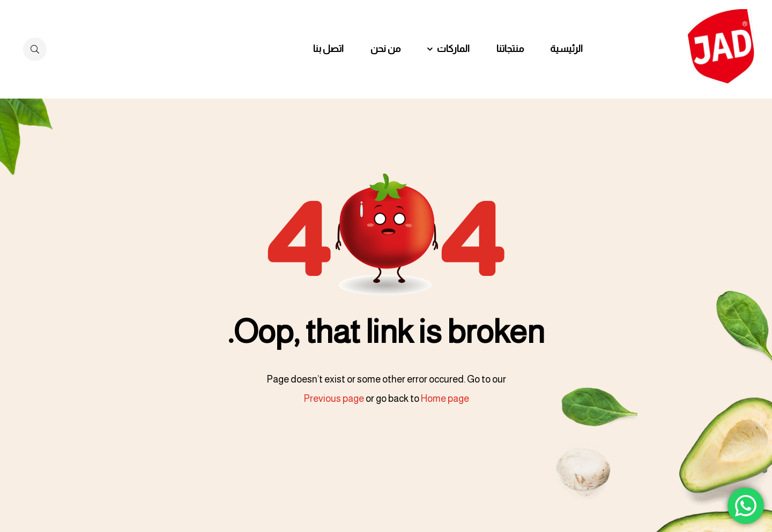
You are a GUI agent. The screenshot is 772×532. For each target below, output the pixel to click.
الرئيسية (566, 49)
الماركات (453, 49)
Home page (445, 399)
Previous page (334, 399)
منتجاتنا (510, 49)
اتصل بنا (328, 49)
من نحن (385, 49)
